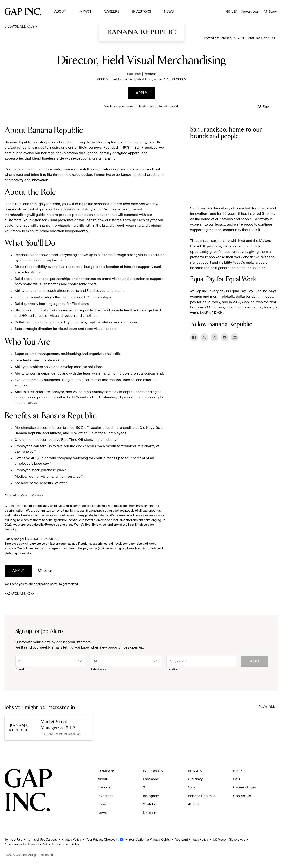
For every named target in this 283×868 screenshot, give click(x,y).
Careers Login (251, 11)
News (169, 11)
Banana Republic (202, 796)
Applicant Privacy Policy (191, 839)
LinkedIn (150, 813)
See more (22, 483)
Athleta (194, 804)
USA (232, 12)
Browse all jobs (19, 27)
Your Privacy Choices (101, 839)
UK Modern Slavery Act (229, 839)
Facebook (151, 779)
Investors (142, 11)
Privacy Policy (71, 839)
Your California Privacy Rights (149, 839)
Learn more (211, 313)
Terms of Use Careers (42, 839)
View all (269, 707)
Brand (20, 669)
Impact (85, 11)
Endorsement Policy (66, 844)
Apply (141, 93)
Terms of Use (13, 839)
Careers (112, 11)
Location (172, 669)
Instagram (151, 796)
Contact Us (242, 796)
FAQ (237, 779)
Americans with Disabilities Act (26, 844)
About (60, 11)
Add (254, 661)
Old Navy (195, 779)
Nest (242, 241)
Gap (191, 787)
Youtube (150, 804)
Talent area (98, 669)
